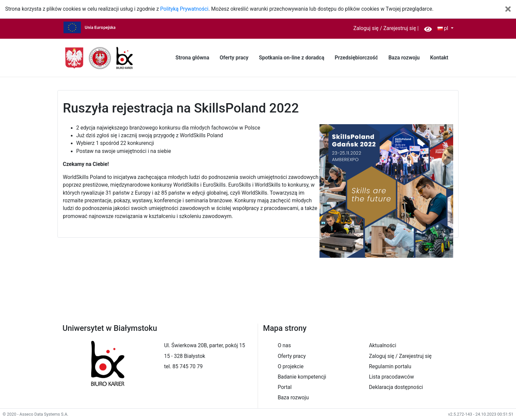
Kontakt (439, 58)
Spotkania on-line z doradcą (292, 58)
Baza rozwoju (404, 58)
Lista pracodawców (392, 377)
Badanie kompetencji (302, 377)
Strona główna (192, 58)
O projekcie (291, 367)
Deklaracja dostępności (396, 387)
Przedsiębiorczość (356, 58)
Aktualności (383, 346)
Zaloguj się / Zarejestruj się (385, 28)
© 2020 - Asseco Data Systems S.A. (36, 414)
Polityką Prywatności (184, 9)
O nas (284, 346)
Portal (285, 387)
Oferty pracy (234, 58)
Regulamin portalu (390, 367)
